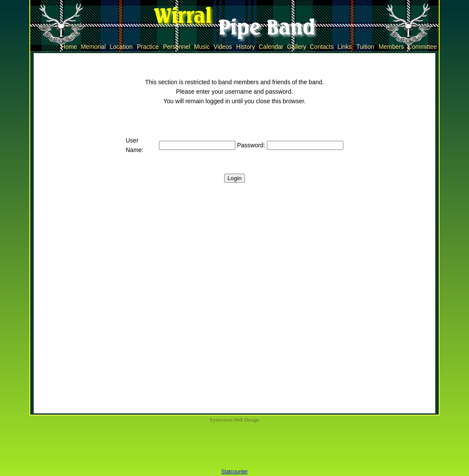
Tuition (365, 47)
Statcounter (234, 472)
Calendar (271, 47)
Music (202, 47)
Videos (223, 47)
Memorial (93, 47)
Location (121, 47)
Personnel (177, 47)
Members (391, 47)
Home (69, 47)
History (246, 47)
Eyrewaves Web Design (234, 420)
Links (345, 47)
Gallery (297, 47)
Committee (422, 47)
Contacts (322, 47)
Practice (148, 47)
